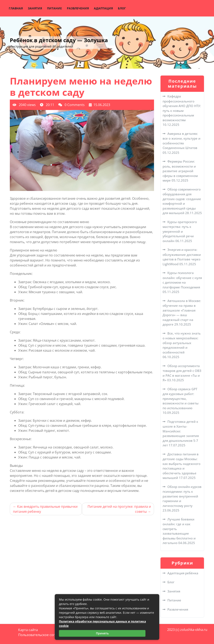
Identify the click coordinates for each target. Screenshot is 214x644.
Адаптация (103, 8)
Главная (16, 8)
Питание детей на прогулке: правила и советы (119, 509)
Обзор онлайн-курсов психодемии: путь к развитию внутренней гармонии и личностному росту (182, 496)
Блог (122, 8)
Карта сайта (28, 630)
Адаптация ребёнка (183, 573)
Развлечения (78, 8)
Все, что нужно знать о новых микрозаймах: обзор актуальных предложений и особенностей (182, 343)
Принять (102, 633)
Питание (54, 8)
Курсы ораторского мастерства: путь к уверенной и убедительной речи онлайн (180, 231)
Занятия (35, 8)
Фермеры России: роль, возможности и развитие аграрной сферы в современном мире (180, 171)
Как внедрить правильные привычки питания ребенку (45, 509)
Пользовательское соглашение (44, 635)
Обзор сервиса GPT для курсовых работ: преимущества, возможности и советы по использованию (181, 398)
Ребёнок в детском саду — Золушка (59, 40)
